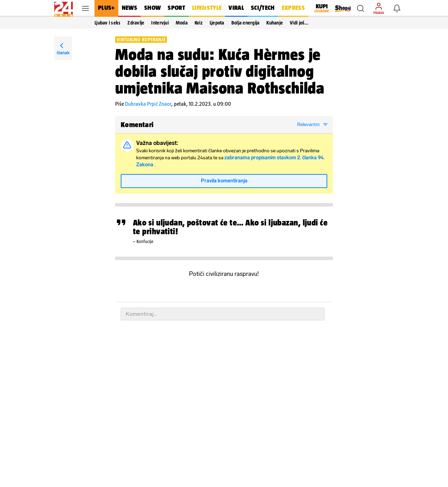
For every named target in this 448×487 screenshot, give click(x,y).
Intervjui (160, 23)
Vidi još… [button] (299, 23)
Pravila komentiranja (224, 181)
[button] (360, 8)
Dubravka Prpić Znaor (148, 104)
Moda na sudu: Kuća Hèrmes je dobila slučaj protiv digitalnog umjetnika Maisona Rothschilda (220, 71)
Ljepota (217, 23)
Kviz (199, 23)
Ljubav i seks (107, 23)
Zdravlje (136, 23)
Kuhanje (275, 23)
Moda (182, 23)
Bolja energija (246, 23)
